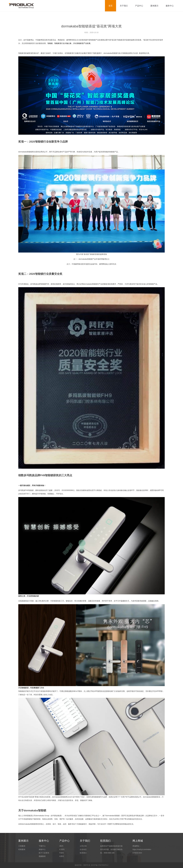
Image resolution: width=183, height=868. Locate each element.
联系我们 (83, 853)
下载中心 (42, 846)
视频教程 (42, 856)
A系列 (62, 856)
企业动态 (83, 849)
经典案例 (22, 849)
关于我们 (124, 6)
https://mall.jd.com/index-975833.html (142, 851)
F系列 (62, 853)
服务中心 (170, 6)
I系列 (61, 846)
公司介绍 (83, 846)
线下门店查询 (44, 853)
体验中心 (42, 849)
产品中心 (139, 6)
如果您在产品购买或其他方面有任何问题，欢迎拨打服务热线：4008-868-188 (111, 849)
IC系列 (62, 849)
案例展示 (154, 6)
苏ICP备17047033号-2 (100, 865)
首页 (111, 6)
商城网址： (144, 850)
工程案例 (22, 846)
